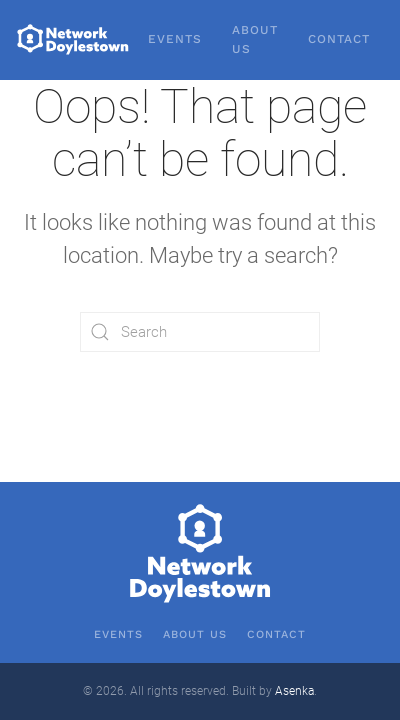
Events (175, 39)
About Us (255, 39)
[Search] (200, 332)
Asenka (294, 691)
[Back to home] (74, 40)
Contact (339, 39)
